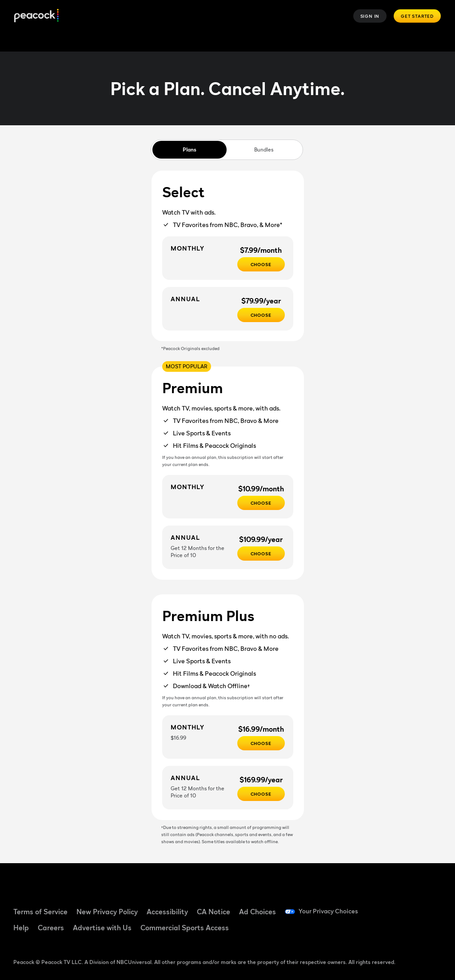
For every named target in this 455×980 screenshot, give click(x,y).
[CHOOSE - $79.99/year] (261, 315)
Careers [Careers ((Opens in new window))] (51, 928)
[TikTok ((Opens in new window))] (409, 906)
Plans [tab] (190, 149)
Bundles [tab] (264, 149)
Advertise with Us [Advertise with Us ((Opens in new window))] (102, 928)
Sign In (370, 16)
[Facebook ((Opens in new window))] (386, 906)
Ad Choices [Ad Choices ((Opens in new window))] (257, 912)
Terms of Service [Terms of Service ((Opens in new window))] (40, 912)
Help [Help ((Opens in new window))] (21, 928)
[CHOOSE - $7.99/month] (261, 264)
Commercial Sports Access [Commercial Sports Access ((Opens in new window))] (185, 928)
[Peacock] (36, 16)
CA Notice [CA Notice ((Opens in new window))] (214, 912)
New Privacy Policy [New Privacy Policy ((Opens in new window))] (107, 912)
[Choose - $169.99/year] (261, 794)
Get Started (417, 16)
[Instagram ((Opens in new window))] (386, 931)
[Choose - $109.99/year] (261, 554)
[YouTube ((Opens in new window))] (432, 906)
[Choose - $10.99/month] (261, 503)
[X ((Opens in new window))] (409, 931)
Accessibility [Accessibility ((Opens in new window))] (167, 912)
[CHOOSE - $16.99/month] (261, 743)
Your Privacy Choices (332, 912)
